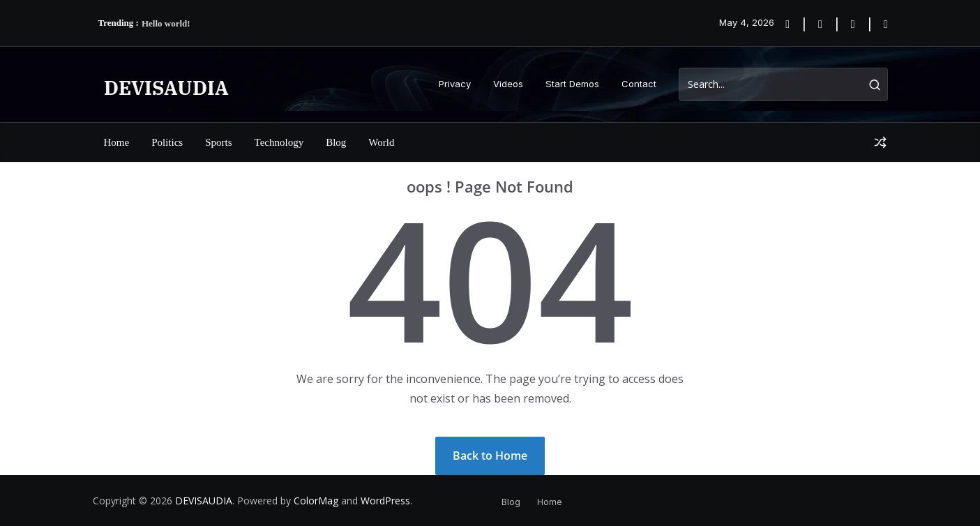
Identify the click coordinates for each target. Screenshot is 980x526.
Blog (336, 142)
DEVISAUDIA (166, 88)
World (381, 142)
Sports (218, 142)
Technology (279, 142)
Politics (167, 142)
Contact (639, 84)
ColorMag (316, 501)
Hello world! (166, 23)
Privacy (455, 84)
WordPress (385, 501)
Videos (508, 84)
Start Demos (572, 84)
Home (117, 142)
